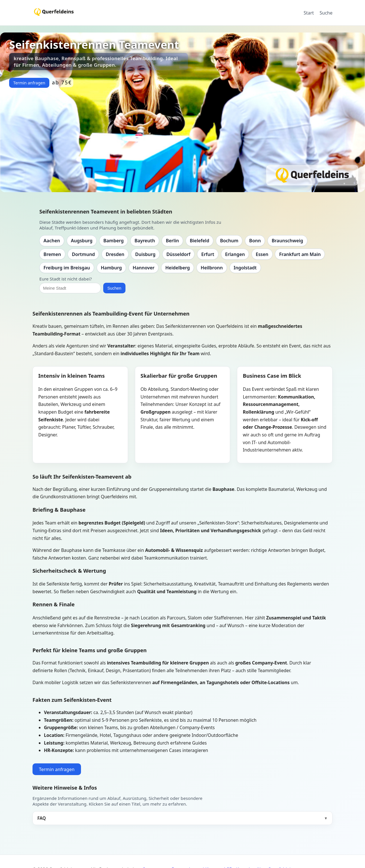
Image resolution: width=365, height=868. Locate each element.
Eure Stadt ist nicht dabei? (66, 279)
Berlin (172, 241)
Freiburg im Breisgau (67, 268)
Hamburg (111, 268)
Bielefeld (199, 241)
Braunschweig (287, 241)
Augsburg (82, 241)
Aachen (52, 241)
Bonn (255, 241)
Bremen (52, 254)
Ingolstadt (245, 268)
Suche (326, 13)
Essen (262, 254)
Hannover (143, 268)
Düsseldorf (178, 254)
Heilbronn (212, 268)
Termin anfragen (29, 83)
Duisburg (145, 254)
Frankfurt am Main (300, 254)
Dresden (115, 254)
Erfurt (208, 254)
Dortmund (83, 254)
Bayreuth (145, 241)
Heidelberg (178, 268)
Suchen (114, 288)
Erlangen (235, 254)
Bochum (229, 241)
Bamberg (113, 241)
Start (309, 13)
